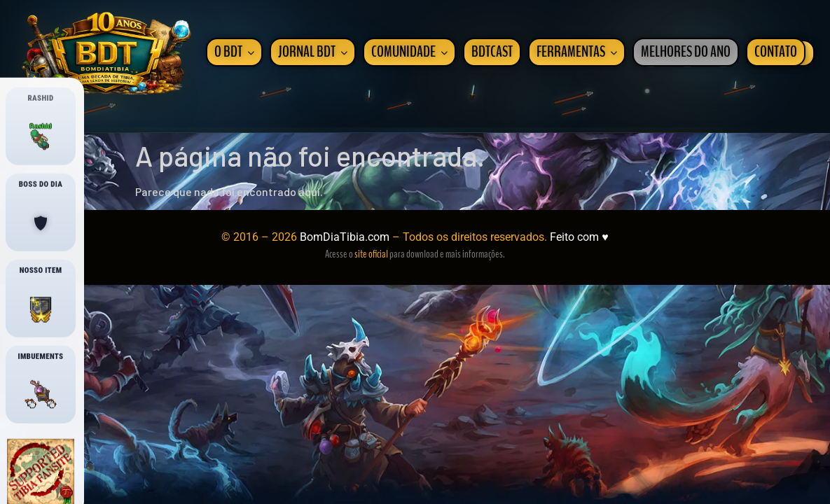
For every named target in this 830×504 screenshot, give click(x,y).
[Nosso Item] (41, 309)
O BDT (234, 52)
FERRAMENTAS (577, 52)
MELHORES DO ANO (686, 52)
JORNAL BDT (313, 52)
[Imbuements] (41, 395)
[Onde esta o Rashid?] (41, 137)
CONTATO (776, 52)
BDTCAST (492, 52)
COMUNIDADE (409, 52)
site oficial (371, 254)
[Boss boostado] (41, 223)
